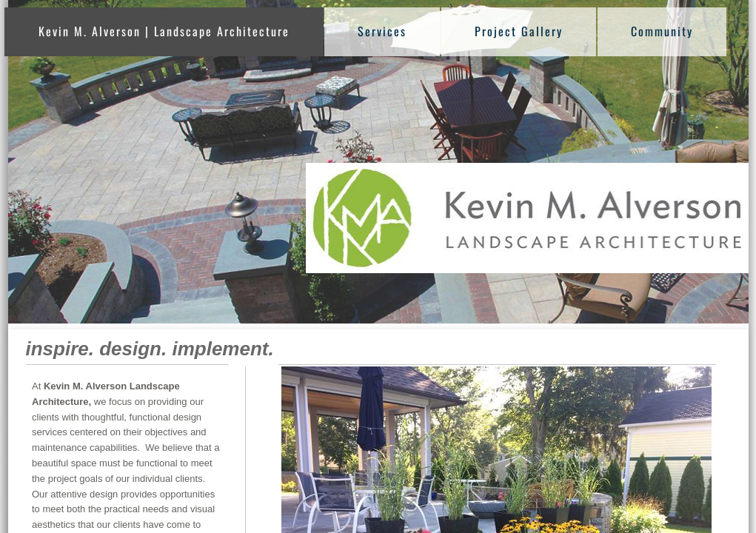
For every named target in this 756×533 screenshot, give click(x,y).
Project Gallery (519, 31)
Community (662, 31)
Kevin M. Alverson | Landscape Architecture (164, 31)
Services (382, 31)
